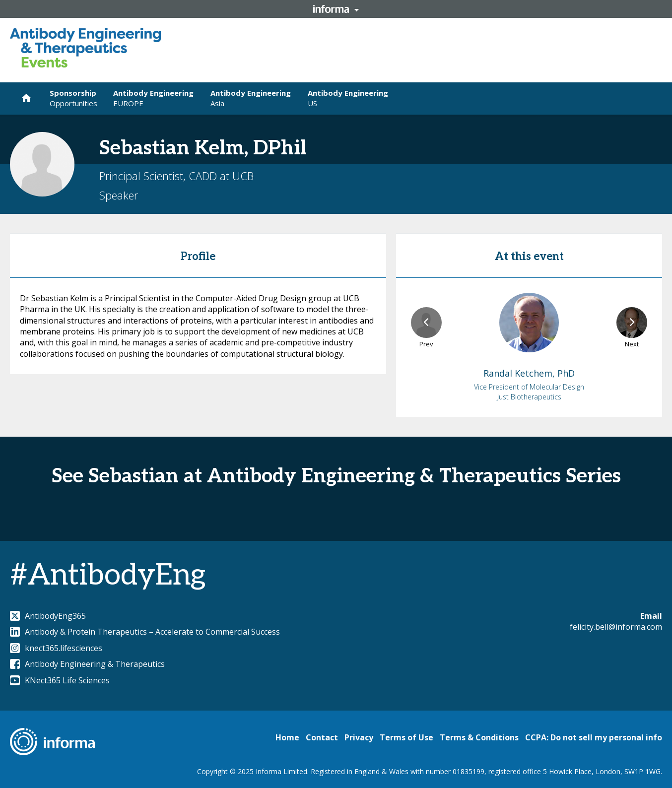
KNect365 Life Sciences (60, 680)
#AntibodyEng (108, 576)
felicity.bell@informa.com (616, 627)
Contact (322, 737)
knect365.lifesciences (56, 648)
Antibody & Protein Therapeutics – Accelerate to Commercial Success (145, 632)
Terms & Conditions (479, 737)
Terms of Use (406, 737)
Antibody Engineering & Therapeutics (87, 664)
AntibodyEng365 (48, 616)
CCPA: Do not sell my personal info (594, 737)
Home (287, 737)
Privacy (359, 737)
